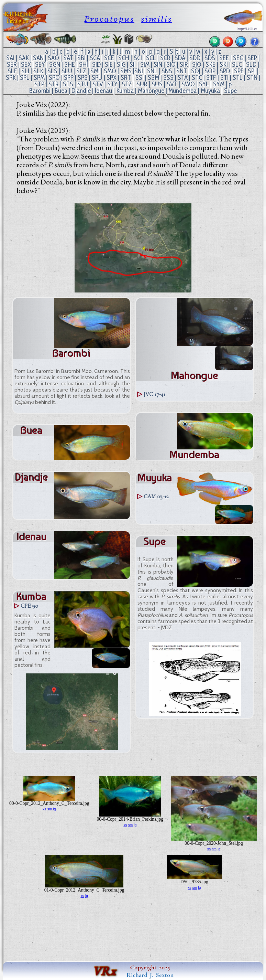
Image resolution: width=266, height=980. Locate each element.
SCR (165, 58)
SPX (112, 78)
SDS (210, 58)
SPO (54, 78)
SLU (67, 71)
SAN (38, 58)
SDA (180, 58)
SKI (224, 65)
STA (183, 78)
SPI (252, 71)
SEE (224, 58)
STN (252, 78)
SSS (168, 78)
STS (68, 84)
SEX (26, 65)
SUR (142, 84)
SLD (251, 65)
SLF (12, 71)
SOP (210, 71)
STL (238, 78)
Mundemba (182, 91)
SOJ (196, 71)
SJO (197, 65)
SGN (55, 65)
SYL (204, 84)
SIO (171, 65)
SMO (110, 71)
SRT (126, 78)
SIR (184, 65)
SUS (157, 84)
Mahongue (151, 91)
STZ (127, 84)
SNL (152, 71)
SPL (25, 78)
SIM (145, 65)
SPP (69, 78)
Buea (61, 91)
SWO (188, 84)
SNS (167, 71)
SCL (151, 58)
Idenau (103, 91)
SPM (39, 78)
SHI (84, 65)
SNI (139, 71)
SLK (38, 71)
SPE (239, 71)
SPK (11, 78)
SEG (238, 58)
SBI (81, 58)
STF (211, 78)
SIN (158, 65)
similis (156, 19)
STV (98, 84)
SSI (140, 78)
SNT (182, 71)
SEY (40, 65)
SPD (225, 71)
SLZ (81, 71)
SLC (237, 65)
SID (96, 65)
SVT (172, 84)
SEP (252, 58)
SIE (109, 65)
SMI (95, 71)
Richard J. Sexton (150, 975)
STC (197, 78)
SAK (24, 58)
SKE (210, 65)
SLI (25, 71)
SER (12, 65)
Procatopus (109, 19)
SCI (138, 58)
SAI (10, 58)
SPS (83, 78)
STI (224, 78)
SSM (153, 78)
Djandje (81, 91)
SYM (219, 84)
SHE (70, 65)
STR (54, 84)
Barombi (40, 91)
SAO (53, 58)
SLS (52, 71)
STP (39, 84)
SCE (109, 58)
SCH (124, 58)
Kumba (125, 91)
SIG (121, 65)
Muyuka (210, 91)
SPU (97, 78)
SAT (68, 58)
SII (133, 65)
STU (83, 84)
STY (112, 84)
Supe (230, 91)
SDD (195, 58)
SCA (95, 58)
